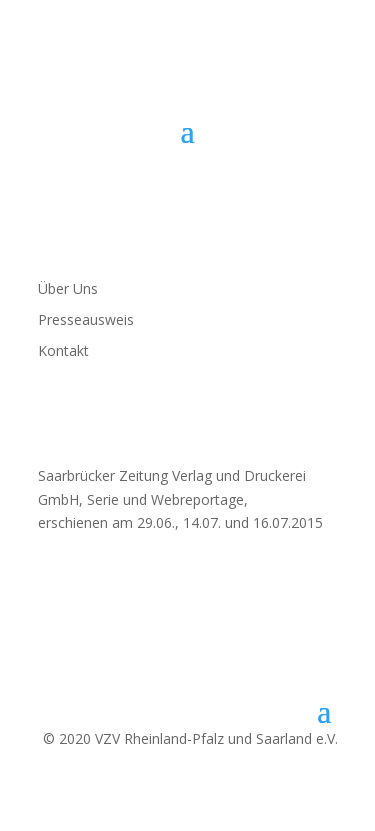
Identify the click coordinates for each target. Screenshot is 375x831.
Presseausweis (86, 319)
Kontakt (63, 350)
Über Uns (68, 288)
